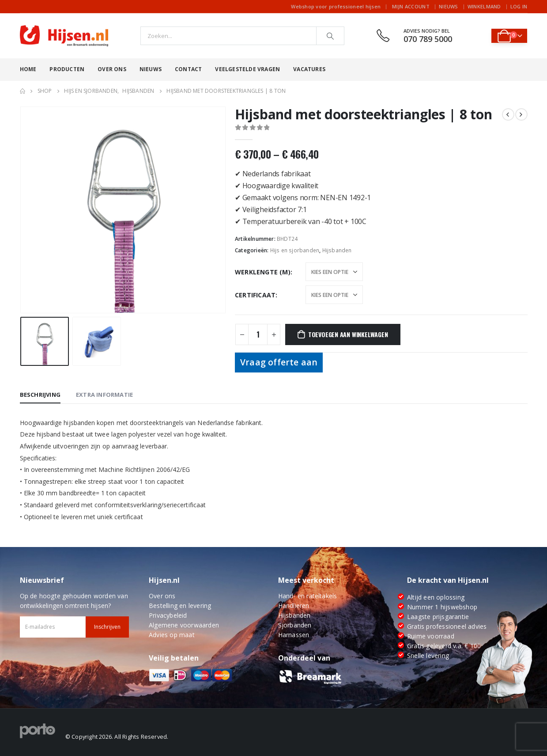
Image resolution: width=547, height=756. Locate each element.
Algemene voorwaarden (184, 625)
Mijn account (411, 6)
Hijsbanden (337, 250)
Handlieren (294, 606)
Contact (188, 69)
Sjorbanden (295, 625)
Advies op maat (172, 635)
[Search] (330, 36)
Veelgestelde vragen (247, 69)
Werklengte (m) (263, 272)
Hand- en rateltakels (308, 596)
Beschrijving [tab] (40, 395)
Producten (67, 69)
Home (28, 69)
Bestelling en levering (180, 606)
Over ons (112, 69)
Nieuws (449, 6)
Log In (519, 6)
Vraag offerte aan (279, 362)
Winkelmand (484, 6)
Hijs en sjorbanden (295, 250)
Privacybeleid (168, 615)
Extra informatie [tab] (104, 395)
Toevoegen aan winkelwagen (348, 334)
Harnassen (294, 635)
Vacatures (309, 69)
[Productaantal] (258, 334)
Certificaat (255, 295)
